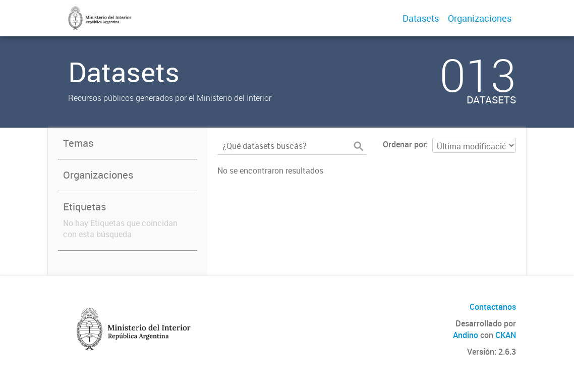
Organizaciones (480, 18)
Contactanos (493, 307)
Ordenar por (404, 144)
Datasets (421, 18)
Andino (466, 335)
